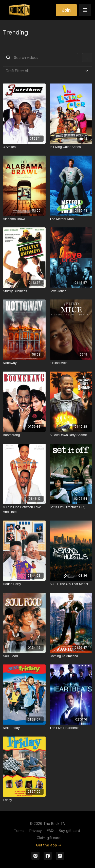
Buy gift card (69, 831)
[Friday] (24, 800)
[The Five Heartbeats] (71, 728)
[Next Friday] (24, 728)
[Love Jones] (71, 291)
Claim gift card (49, 838)
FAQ (50, 831)
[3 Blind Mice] (71, 363)
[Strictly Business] (24, 291)
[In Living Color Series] (71, 147)
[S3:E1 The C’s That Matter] (71, 584)
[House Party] (24, 584)
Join (66, 10)
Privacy (36, 831)
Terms (19, 831)
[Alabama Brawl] (24, 219)
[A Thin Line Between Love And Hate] (24, 510)
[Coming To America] (71, 656)
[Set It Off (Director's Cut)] (71, 507)
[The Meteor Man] (71, 219)
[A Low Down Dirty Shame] (71, 435)
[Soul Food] (24, 656)
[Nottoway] (24, 363)
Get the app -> (49, 845)
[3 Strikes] (24, 147)
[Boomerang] (24, 435)
